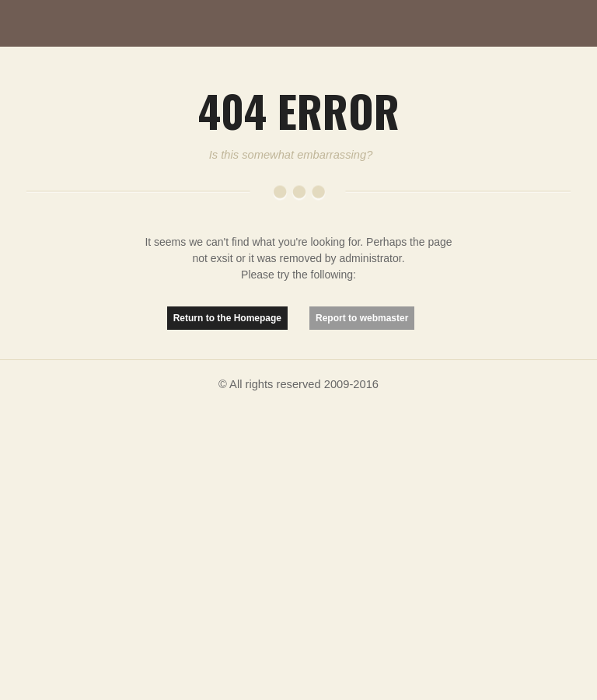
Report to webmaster (362, 318)
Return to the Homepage (227, 318)
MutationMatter (86, 23)
